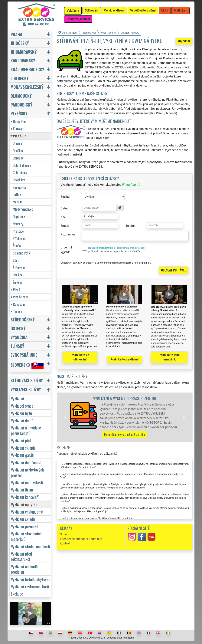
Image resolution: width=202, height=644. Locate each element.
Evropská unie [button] (24, 355)
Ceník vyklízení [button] (114, 10)
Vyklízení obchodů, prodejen (25, 569)
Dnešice (18, 151)
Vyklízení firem (22, 490)
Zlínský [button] (17, 346)
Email (64, 226)
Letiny (17, 194)
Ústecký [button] (18, 328)
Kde (63, 217)
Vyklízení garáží (23, 455)
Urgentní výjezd (66, 250)
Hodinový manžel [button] (78, 19)
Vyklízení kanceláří (25, 497)
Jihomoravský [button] (24, 52)
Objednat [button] (184, 41)
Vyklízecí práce (22, 406)
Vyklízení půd (21, 440)
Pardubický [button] (21, 105)
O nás (64, 534)
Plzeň (15, 289)
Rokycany (18, 304)
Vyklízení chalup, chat (27, 512)
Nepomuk (19, 216)
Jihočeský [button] (20, 43)
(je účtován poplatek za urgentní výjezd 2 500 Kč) (114, 251)
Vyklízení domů (22, 420)
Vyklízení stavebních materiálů (26, 536)
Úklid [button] (165, 10)
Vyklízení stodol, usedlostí (31, 546)
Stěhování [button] (92, 10)
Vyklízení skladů (23, 519)
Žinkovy (18, 282)
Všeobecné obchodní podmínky (81, 539)
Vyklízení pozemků (25, 526)
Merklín (18, 202)
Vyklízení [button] (73, 11)
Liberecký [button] (20, 78)
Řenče (17, 246)
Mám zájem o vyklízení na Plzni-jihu (125, 435)
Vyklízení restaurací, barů (30, 586)
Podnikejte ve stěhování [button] (80, 357)
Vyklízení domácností (27, 462)
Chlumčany (20, 172)
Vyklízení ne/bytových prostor (27, 472)
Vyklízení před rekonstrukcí (21, 556)
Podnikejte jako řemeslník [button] (169, 357)
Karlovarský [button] (23, 60)
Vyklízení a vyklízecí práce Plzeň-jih (125, 398)
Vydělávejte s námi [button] (143, 10)
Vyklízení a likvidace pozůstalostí (26, 430)
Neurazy (18, 224)
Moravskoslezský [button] (27, 87)
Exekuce (17, 594)
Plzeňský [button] (19, 113)
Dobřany (18, 158)
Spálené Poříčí (22, 253)
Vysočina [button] (19, 337)
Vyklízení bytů (21, 413)
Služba (65, 197)
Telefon (130, 226)
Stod (16, 260)
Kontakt (65, 543)
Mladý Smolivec (23, 209)
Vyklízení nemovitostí (27, 482)
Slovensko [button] (27, 365)
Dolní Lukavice (22, 165)
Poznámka (68, 234)
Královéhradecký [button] (27, 69)
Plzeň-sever (20, 297)
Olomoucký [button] (21, 96)
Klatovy (17, 129)
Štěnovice (19, 268)
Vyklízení (18, 398)
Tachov (16, 311)
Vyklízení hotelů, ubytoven (31, 579)
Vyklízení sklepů (23, 448)
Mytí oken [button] (180, 10)
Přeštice (18, 231)
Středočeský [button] (23, 319)
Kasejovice (20, 187)
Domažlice (19, 121)
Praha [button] (16, 34)
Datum (65, 208)
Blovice (17, 143)
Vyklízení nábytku (24, 504)
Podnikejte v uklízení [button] (124, 359)
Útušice (18, 275)
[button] (65, 417)
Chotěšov (19, 180)
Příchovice (20, 238)
